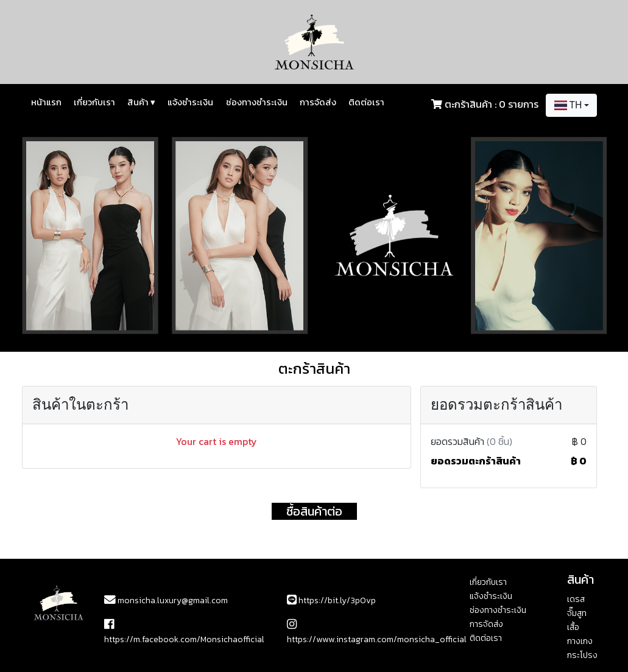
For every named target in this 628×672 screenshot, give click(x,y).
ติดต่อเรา (366, 102)
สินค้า (141, 102)
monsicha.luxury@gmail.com (166, 600)
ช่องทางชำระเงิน (257, 102)
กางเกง (580, 641)
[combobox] (571, 105)
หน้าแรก (46, 102)
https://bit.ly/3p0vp (331, 600)
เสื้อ (573, 627)
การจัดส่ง (318, 102)
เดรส (576, 599)
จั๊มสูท (577, 613)
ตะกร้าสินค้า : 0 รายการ (492, 104)
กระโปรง (582, 655)
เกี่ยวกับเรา (94, 102)
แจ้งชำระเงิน (190, 102)
